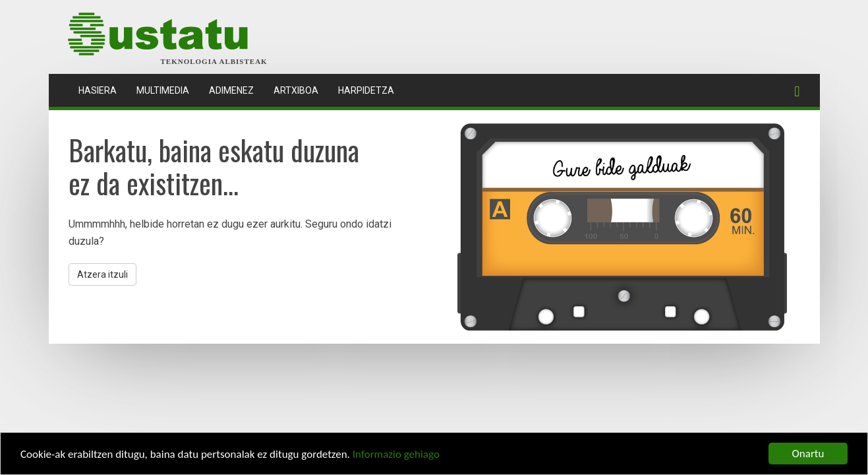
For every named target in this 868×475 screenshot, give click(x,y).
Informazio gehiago (396, 455)
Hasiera (102, 89)
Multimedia (163, 90)
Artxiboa (296, 90)
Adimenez (231, 90)
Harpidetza (366, 90)
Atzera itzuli (102, 274)
